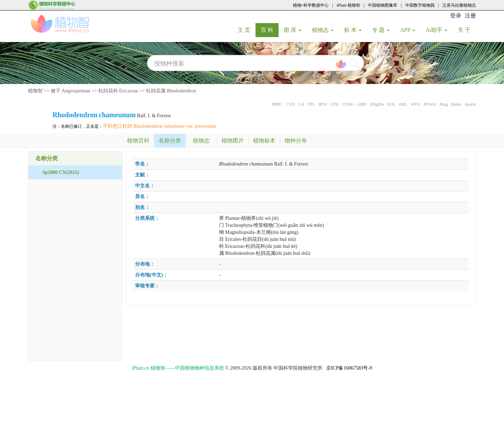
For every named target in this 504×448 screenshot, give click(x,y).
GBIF (362, 104)
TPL (311, 104)
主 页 (247, 30)
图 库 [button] (293, 30)
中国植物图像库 (383, 5)
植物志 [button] (323, 30)
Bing (444, 104)
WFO (416, 104)
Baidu (456, 104)
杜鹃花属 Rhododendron (171, 91)
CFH (334, 104)
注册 (470, 16)
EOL (391, 104)
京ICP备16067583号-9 (349, 368)
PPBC (277, 104)
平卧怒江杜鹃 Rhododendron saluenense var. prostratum (159, 126)
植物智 (35, 91)
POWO (430, 104)
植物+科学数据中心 (311, 5)
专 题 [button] (381, 30)
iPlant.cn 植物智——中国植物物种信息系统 (178, 368)
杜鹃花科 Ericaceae (118, 91)
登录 (456, 16)
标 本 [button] (353, 30)
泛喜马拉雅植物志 (459, 5)
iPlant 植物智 (348, 5)
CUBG (348, 104)
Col (301, 104)
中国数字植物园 (420, 5)
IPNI (323, 104)
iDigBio (377, 104)
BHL (403, 104)
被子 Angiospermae (71, 91)
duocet (470, 104)
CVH (290, 104)
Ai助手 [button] (436, 30)
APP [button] (408, 30)
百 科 (270, 30)
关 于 (467, 30)
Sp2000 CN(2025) (61, 172)
